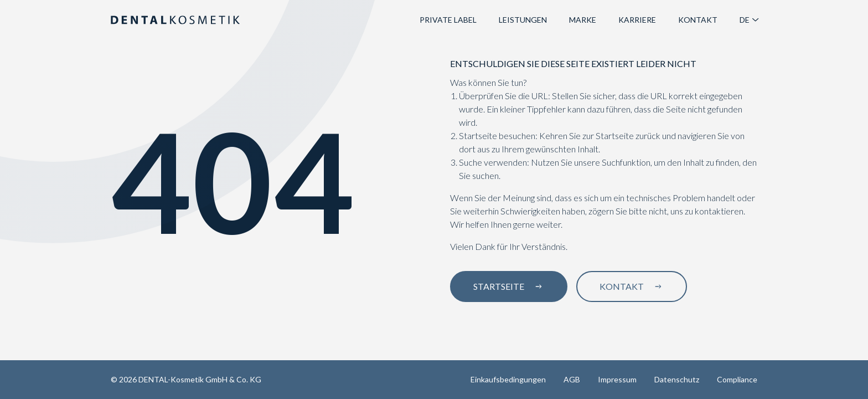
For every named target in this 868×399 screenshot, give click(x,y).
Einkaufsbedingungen (508, 379)
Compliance (737, 379)
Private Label (448, 20)
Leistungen (523, 20)
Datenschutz (677, 379)
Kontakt (698, 20)
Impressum (617, 379)
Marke (583, 20)
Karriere (637, 20)
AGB (572, 379)
